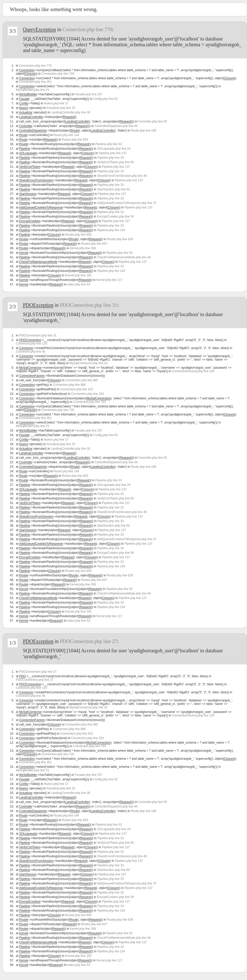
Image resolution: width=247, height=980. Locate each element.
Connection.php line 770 (87, 29)
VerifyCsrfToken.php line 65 (115, 162)
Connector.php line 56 (31, 352)
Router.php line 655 (78, 235)
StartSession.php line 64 (113, 189)
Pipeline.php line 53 (109, 144)
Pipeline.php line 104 (111, 230)
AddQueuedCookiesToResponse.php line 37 (127, 203)
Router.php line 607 (94, 244)
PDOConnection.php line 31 (89, 305)
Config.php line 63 (105, 99)
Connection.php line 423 (76, 389)
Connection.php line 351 (35, 82)
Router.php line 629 (120, 239)
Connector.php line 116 (31, 344)
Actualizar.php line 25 (61, 108)
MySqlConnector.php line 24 (88, 363)
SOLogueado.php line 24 (114, 149)
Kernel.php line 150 (78, 275)
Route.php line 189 (144, 131)
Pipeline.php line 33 (111, 158)
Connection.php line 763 (89, 402)
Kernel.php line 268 (83, 248)
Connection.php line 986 (69, 385)
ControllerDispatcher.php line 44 (116, 126)
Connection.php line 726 (58, 74)
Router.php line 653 (75, 140)
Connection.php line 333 (87, 394)
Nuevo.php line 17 (56, 103)
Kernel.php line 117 (109, 280)
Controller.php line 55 (153, 121)
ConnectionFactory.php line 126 (193, 371)
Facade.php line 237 (89, 94)
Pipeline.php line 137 (113, 153)
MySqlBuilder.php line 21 (33, 90)
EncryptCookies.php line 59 (115, 217)
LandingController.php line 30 (71, 112)
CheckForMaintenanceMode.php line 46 (124, 257)
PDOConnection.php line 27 (89, 641)
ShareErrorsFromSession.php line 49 (122, 176)
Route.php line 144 (66, 135)
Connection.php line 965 (82, 380)
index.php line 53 (79, 284)
